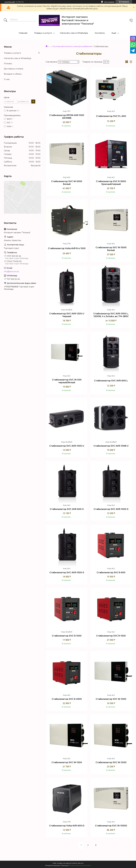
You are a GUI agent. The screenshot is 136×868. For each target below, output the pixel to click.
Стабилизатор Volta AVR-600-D (67, 826)
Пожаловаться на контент (80, 865)
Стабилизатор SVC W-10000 (111, 826)
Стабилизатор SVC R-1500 (111, 636)
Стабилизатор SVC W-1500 (67, 762)
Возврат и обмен (13, 74)
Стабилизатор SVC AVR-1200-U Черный (67, 315)
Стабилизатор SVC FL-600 (111, 116)
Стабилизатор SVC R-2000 (67, 699)
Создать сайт (10, 2)
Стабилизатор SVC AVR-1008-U (111, 446)
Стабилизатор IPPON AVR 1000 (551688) (67, 117)
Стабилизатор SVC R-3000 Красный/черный (111, 183)
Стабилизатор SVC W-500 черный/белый (67, 381)
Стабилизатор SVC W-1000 (111, 699)
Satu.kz (81, 863)
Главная (23, 33)
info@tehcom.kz (11, 272)
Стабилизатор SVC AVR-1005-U (67, 446)
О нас (7, 79)
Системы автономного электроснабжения (72, 46)
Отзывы (8, 63)
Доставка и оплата (13, 69)
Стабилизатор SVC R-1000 (67, 636)
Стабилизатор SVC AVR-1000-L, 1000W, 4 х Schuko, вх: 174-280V (111, 315)
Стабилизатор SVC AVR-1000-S (111, 509)
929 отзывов (109, 2)
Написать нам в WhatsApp (74, 33)
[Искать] (5, 20)
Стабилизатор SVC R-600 (111, 573)
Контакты (100, 33)
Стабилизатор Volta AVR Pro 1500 (67, 248)
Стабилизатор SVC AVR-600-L (111, 381)
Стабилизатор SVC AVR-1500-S (67, 573)
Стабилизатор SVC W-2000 (111, 762)
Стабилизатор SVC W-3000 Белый (111, 249)
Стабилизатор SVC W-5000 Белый (67, 183)
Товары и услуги (43, 33)
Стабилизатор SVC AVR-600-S (67, 509)
